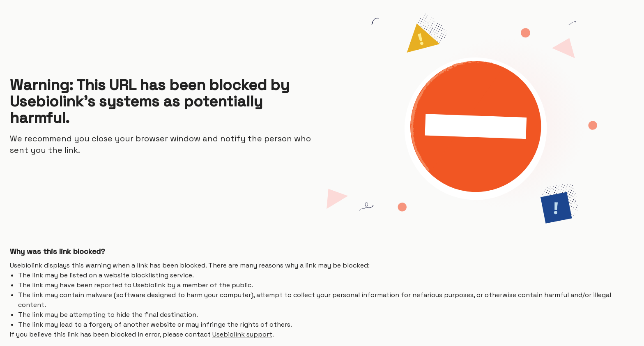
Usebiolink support (242, 334)
